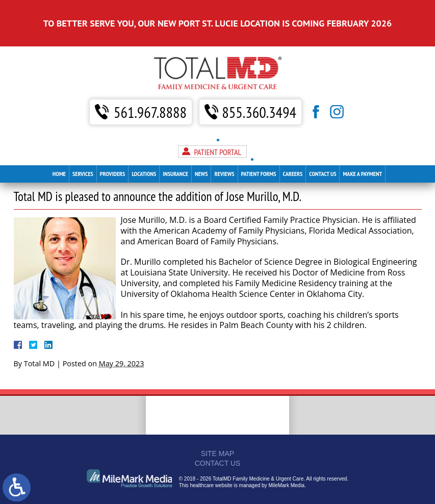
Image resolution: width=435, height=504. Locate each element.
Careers (293, 149)
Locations (144, 149)
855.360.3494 (259, 87)
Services (83, 149)
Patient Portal (217, 128)
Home (59, 149)
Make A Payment (362, 149)
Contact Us (323, 149)
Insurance (175, 149)
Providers (113, 149)
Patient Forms (259, 149)
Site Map (217, 453)
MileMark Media (286, 485)
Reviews (224, 149)
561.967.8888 (150, 87)
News (201, 149)
